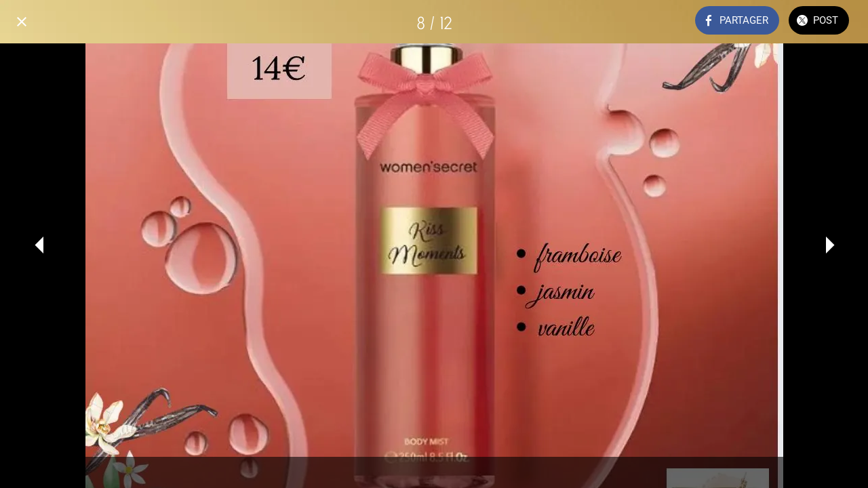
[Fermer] (22, 22)
